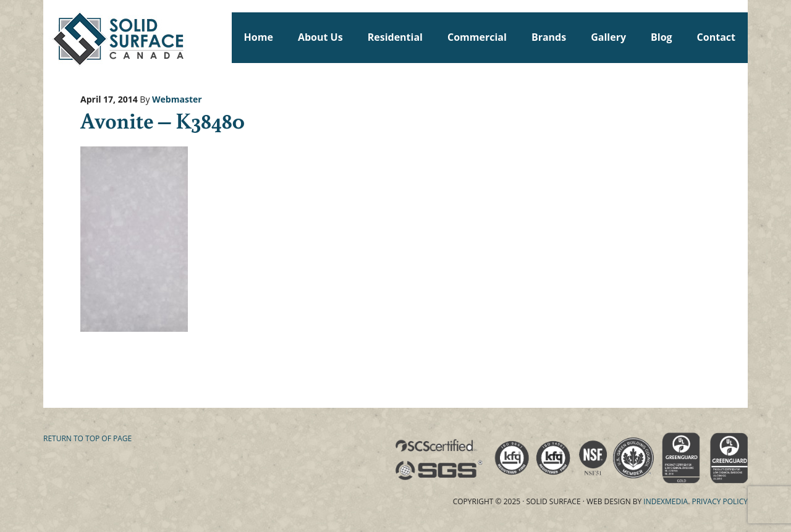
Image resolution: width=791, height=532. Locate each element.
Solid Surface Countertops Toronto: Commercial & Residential (49, 37)
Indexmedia (666, 501)
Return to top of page (87, 438)
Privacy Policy (720, 501)
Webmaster (177, 99)
